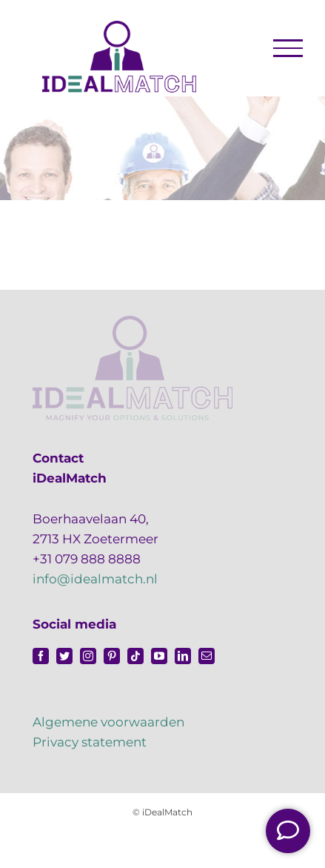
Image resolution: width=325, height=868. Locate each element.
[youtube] (159, 656)
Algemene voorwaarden (108, 722)
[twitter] (64, 656)
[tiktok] (135, 656)
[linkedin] (183, 656)
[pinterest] (112, 656)
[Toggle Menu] (288, 48)
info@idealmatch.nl (95, 579)
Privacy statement (90, 742)
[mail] (207, 656)
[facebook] (41, 656)
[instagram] (88, 656)
